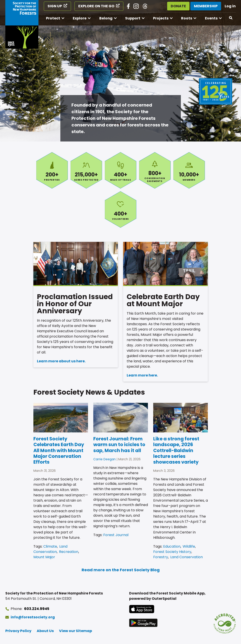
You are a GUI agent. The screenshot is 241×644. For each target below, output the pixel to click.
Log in (230, 6)
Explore (80, 18)
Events (211, 18)
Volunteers (121, 209)
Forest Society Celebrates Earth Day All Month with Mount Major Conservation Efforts (59, 450)
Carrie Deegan (104, 459)
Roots (187, 18)
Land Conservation (50, 549)
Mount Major (44, 557)
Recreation (69, 552)
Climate (50, 546)
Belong (106, 18)
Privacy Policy (18, 631)
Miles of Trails (121, 170)
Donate (178, 6)
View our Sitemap (76, 631)
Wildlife (189, 546)
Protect (53, 18)
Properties (52, 170)
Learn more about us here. (61, 361)
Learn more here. (142, 375)
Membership (206, 6)
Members (189, 170)
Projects (161, 18)
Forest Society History (172, 552)
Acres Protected (86, 170)
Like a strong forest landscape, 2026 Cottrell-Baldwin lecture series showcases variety (176, 450)
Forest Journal (116, 535)
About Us (45, 631)
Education (172, 546)
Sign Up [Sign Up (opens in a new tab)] (55, 6)
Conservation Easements (155, 170)
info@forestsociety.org (33, 617)
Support (133, 18)
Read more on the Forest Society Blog (121, 570)
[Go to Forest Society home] (22, 24)
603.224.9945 (37, 609)
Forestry (161, 557)
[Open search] (231, 18)
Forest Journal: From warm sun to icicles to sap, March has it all (119, 445)
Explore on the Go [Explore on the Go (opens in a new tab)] (96, 6)
